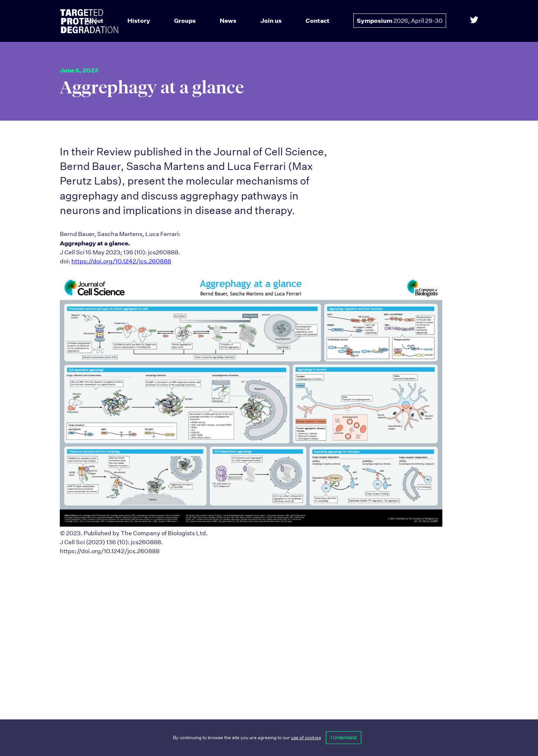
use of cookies (306, 738)
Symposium (400, 21)
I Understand (344, 738)
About (94, 21)
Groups (185, 21)
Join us (271, 21)
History (139, 21)
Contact (318, 21)
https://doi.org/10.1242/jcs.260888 (121, 261)
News (228, 21)
